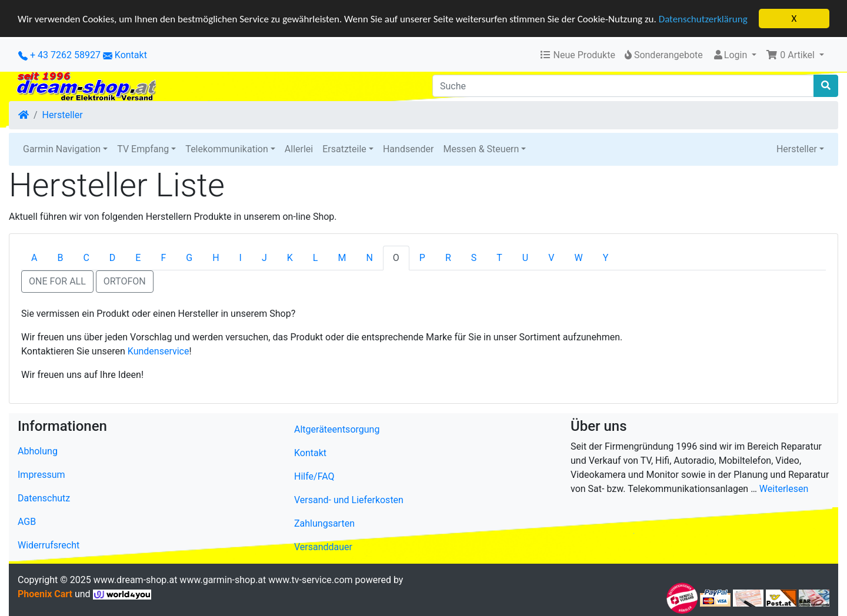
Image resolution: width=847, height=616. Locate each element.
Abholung (38, 451)
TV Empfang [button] (143, 149)
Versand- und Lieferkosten (349, 500)
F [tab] (163, 258)
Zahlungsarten (324, 523)
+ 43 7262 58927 (59, 55)
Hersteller (63, 115)
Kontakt (131, 55)
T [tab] (499, 258)
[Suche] (623, 86)
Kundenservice (159, 351)
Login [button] (731, 55)
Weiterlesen (784, 489)
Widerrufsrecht (49, 545)
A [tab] (34, 258)
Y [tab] (606, 258)
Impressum (41, 475)
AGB (27, 522)
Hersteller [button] (797, 149)
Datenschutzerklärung (703, 19)
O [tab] (396, 258)
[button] (795, 55)
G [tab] (189, 258)
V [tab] (551, 258)
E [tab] (138, 258)
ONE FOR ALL (57, 281)
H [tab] (216, 258)
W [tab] (578, 258)
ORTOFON (125, 281)
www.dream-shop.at (136, 580)
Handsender (408, 149)
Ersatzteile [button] (344, 149)
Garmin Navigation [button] (62, 149)
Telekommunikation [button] (226, 149)
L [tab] (316, 258)
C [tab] (86, 258)
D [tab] (113, 258)
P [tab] (422, 258)
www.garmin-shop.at (223, 580)
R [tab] (448, 258)
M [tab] (342, 258)
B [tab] (60, 258)
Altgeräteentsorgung (337, 429)
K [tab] (290, 258)
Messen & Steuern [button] (481, 149)
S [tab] (474, 258)
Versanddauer (323, 547)
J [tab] (264, 258)
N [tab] (369, 258)
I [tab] (241, 258)
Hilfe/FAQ (314, 476)
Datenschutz (44, 498)
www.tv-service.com (310, 580)
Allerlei (299, 149)
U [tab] (525, 258)
